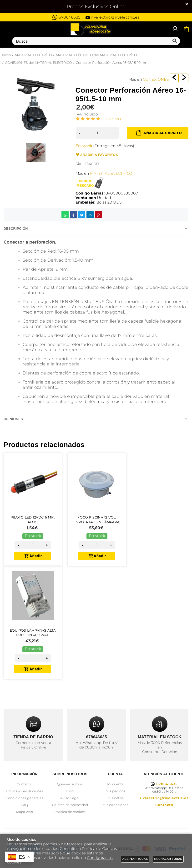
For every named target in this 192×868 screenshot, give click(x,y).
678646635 (66, 17)
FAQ (24, 805)
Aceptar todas (135, 859)
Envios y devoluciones (25, 791)
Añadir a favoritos (97, 155)
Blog (70, 791)
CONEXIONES (156, 79)
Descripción (16, 229)
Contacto (24, 784)
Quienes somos (70, 784)
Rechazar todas (168, 859)
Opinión (111, 119)
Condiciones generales (24, 798)
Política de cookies (70, 812)
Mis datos (115, 798)
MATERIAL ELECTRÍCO (111, 173)
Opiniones (13, 419)
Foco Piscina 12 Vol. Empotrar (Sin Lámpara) (97, 520)
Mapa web (24, 812)
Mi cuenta (115, 784)
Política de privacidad (70, 805)
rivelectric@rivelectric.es (113, 17)
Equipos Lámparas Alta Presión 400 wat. (33, 633)
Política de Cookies (99, 849)
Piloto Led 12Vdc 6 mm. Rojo (33, 520)
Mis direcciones (115, 805)
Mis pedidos (115, 791)
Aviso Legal (70, 798)
